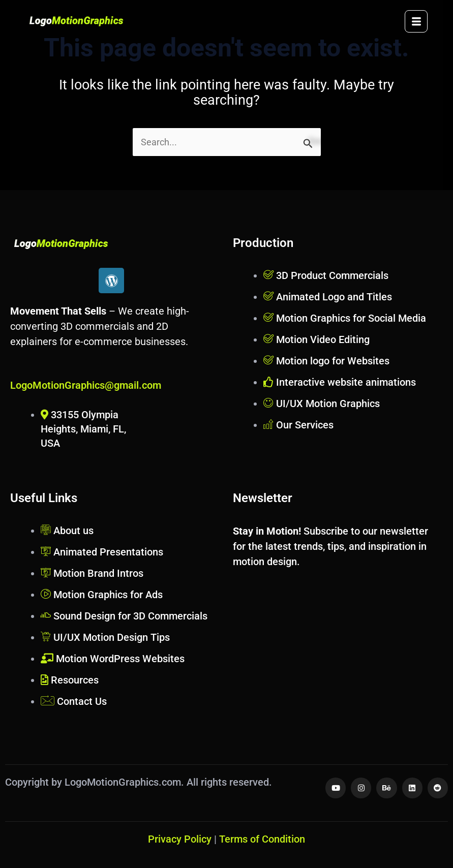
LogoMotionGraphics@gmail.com (86, 385)
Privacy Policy (180, 839)
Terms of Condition (262, 839)
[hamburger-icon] (416, 21)
